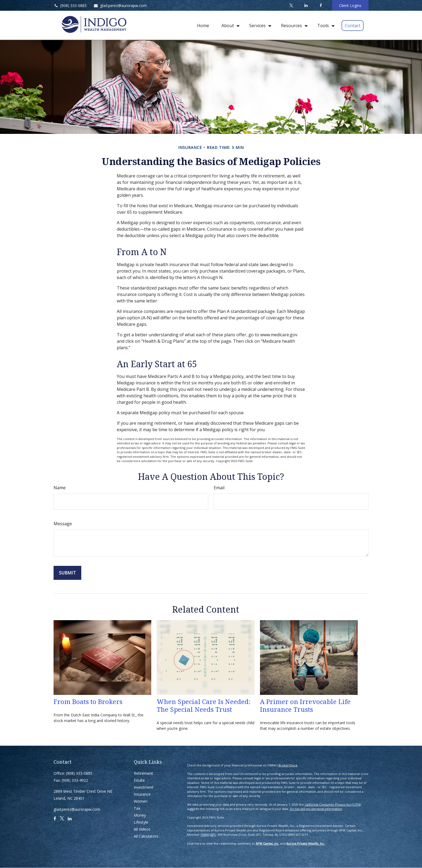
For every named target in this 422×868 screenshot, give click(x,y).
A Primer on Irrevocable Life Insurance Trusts (305, 705)
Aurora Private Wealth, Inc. (306, 843)
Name (60, 488)
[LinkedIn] (306, 5)
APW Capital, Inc (267, 843)
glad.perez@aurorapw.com (120, 6)
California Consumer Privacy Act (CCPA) (333, 804)
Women (141, 801)
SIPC (213, 835)
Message (63, 524)
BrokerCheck (288, 765)
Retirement (143, 773)
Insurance (142, 794)
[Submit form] (67, 573)
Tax (137, 808)
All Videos (142, 829)
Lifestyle (141, 822)
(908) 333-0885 (70, 6)
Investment (144, 787)
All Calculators (146, 836)
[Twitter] (291, 5)
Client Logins (350, 6)
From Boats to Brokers (88, 701)
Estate (139, 780)
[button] (203, 25)
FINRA (205, 835)
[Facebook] (321, 5)
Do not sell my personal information (316, 809)
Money (140, 815)
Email (219, 488)
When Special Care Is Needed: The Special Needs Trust (204, 705)
